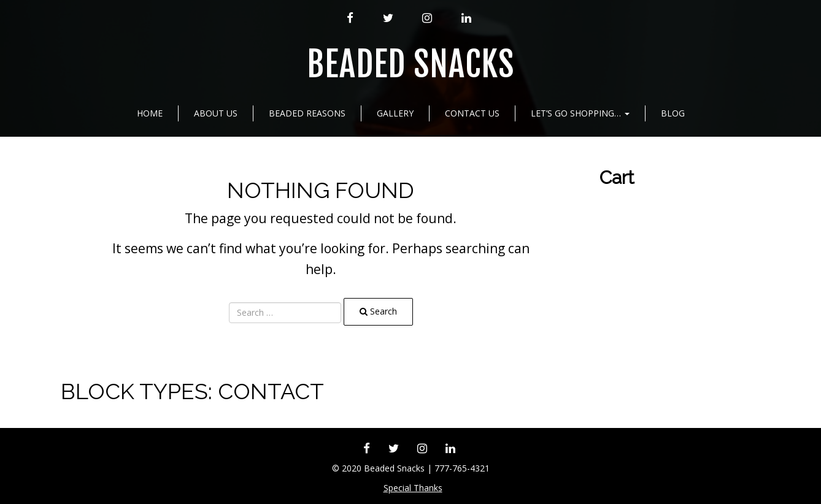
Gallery (395, 113)
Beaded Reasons (307, 113)
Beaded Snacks (410, 65)
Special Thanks (413, 488)
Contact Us (472, 113)
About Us (216, 113)
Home (150, 113)
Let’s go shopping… (580, 113)
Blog (673, 113)
